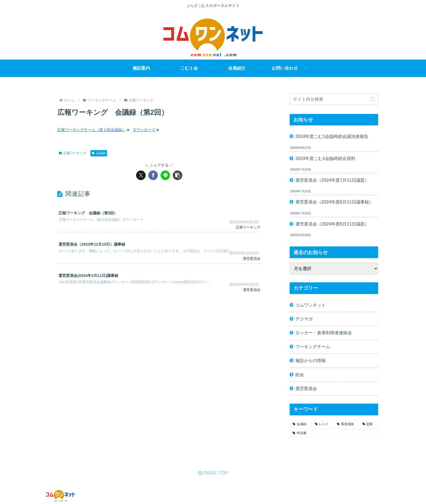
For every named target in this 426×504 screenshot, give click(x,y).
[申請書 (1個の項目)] (334, 433)
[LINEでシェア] (165, 175)
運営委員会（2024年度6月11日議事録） (334, 202)
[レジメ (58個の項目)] (323, 424)
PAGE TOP (213, 473)
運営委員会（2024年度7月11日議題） (332, 180)
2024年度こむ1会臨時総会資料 (325, 158)
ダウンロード (146, 130)
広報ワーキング (73, 153)
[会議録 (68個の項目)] (301, 424)
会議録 (99, 153)
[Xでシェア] (141, 175)
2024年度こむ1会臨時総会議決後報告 (332, 136)
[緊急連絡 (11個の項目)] (347, 424)
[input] (334, 99)
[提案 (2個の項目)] (369, 424)
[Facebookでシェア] (153, 175)
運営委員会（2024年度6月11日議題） (332, 224)
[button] (178, 175)
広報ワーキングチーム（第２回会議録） (93, 130)
